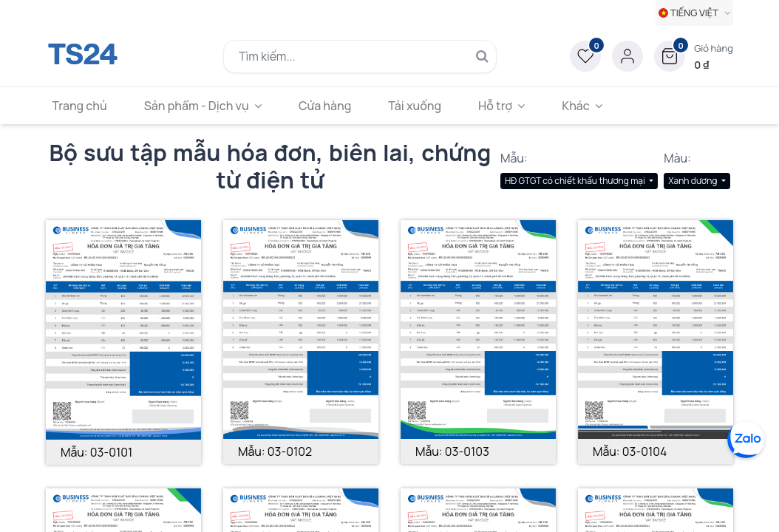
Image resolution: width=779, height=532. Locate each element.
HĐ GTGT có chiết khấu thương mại (576, 181)
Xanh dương (694, 181)
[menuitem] (84, 106)
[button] (694, 56)
